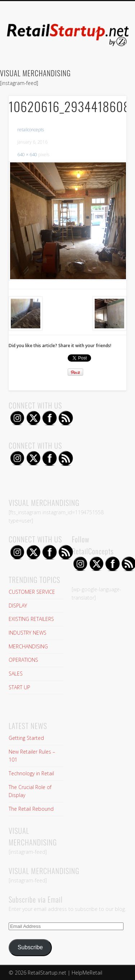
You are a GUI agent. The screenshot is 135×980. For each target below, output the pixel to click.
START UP (19, 687)
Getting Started (26, 738)
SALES (16, 674)
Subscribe (30, 947)
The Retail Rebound (31, 809)
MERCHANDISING (28, 646)
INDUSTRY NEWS (28, 633)
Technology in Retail (31, 773)
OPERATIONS (23, 660)
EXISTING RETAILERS (31, 619)
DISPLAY (18, 606)
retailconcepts (31, 130)
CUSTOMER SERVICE (32, 592)
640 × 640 (27, 155)
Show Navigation (109, 65)
